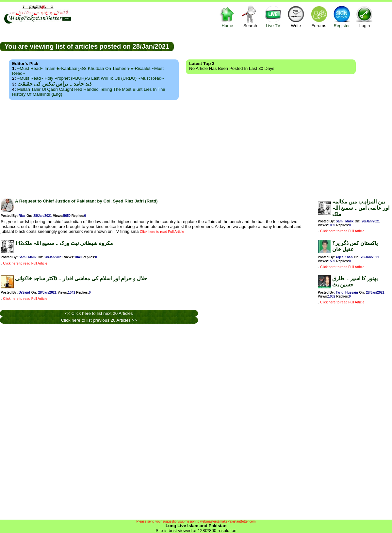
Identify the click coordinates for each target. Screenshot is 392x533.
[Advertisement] (196, 147)
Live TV (273, 16)
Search (250, 16)
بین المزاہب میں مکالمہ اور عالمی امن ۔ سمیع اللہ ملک (361, 208)
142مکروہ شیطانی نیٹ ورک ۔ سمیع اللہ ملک (64, 243)
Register (342, 16)
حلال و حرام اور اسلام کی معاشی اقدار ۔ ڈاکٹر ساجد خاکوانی (81, 278)
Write (296, 16)
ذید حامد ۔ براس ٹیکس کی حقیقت (54, 84)
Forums (319, 16)
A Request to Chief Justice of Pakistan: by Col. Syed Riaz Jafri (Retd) (86, 201)
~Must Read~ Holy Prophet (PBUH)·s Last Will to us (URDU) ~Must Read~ (91, 78)
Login (365, 16)
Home (227, 16)
